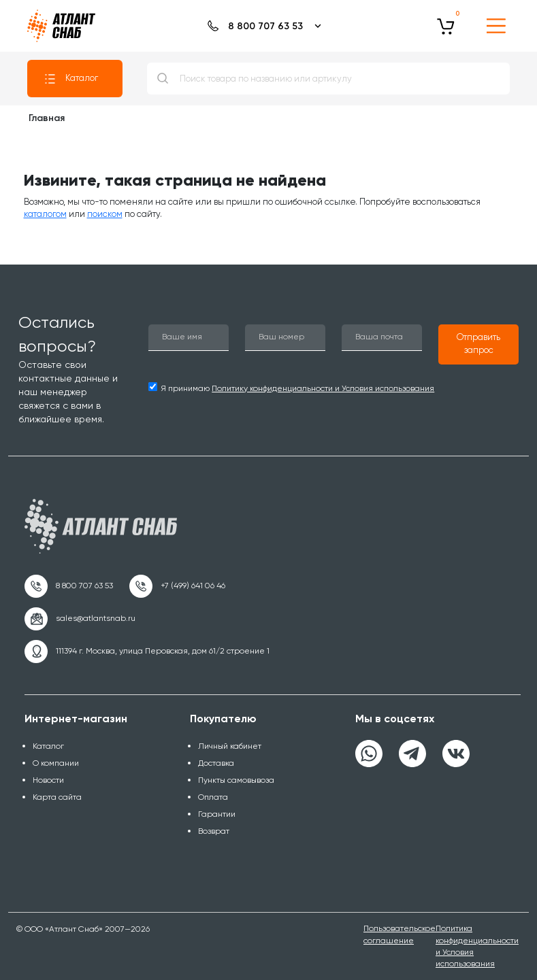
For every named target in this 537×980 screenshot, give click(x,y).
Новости (48, 780)
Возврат (214, 831)
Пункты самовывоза (236, 780)
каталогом (45, 214)
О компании (56, 763)
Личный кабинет (230, 746)
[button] (478, 344)
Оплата (213, 797)
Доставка (216, 763)
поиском (105, 214)
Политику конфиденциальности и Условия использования (323, 388)
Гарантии (217, 814)
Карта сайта (57, 797)
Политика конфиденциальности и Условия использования (477, 946)
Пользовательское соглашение (400, 934)
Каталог (71, 79)
